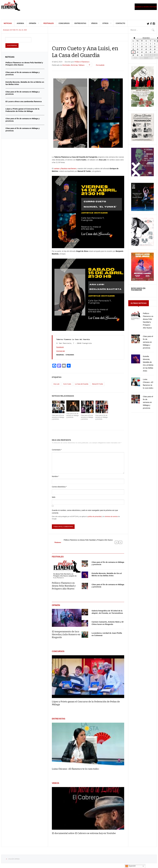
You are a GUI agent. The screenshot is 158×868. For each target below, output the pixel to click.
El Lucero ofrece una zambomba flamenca (24, 103)
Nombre (55, 478)
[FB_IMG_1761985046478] (143, 282)
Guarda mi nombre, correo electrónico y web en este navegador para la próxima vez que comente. (85, 513)
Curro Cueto (67, 386)
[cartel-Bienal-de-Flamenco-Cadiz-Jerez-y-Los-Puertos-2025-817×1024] (143, 177)
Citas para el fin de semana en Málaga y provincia (58, 419)
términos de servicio (111, 518)
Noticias (8, 25)
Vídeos (94, 25)
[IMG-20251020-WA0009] (143, 108)
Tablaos (81, 67)
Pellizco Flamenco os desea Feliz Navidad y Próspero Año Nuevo (88, 542)
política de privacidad (95, 518)
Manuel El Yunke (98, 386)
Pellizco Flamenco (82, 64)
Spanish (130, 866)
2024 (135, 60)
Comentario (57, 452)
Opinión (33, 25)
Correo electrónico (59, 489)
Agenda (20, 25)
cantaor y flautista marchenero (65, 170)
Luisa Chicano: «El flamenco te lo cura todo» (76, 771)
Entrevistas (80, 25)
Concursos (64, 25)
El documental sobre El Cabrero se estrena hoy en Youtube (84, 835)
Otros (105, 25)
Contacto (120, 25)
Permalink (100, 67)
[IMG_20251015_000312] (143, 212)
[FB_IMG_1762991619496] (143, 247)
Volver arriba (14, 861)
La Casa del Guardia (82, 386)
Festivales (49, 25)
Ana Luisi (56, 386)
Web (54, 499)
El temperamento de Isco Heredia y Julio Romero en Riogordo (66, 636)
